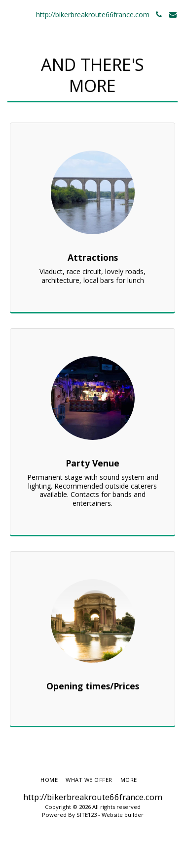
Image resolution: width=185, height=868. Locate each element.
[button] (11, 14)
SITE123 (87, 815)
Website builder (123, 815)
